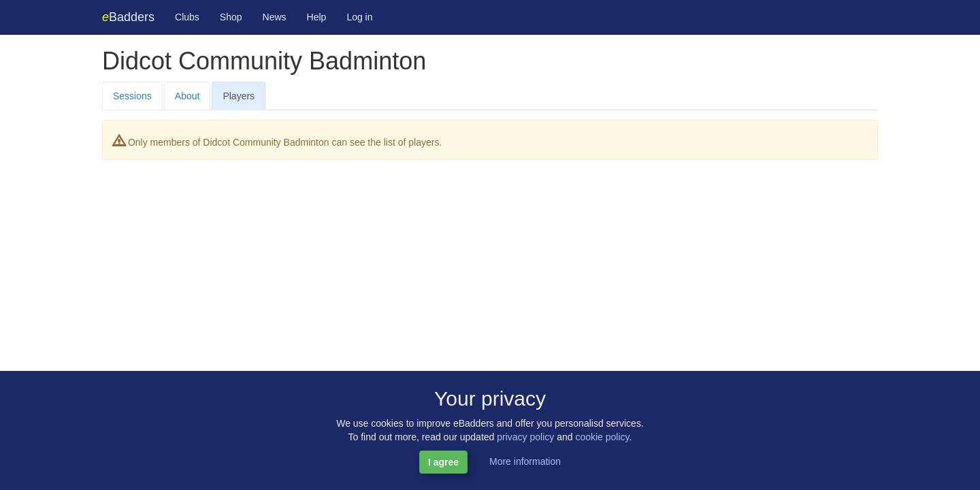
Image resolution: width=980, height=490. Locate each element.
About (187, 96)
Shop (231, 17)
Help (317, 17)
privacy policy (525, 437)
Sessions (132, 96)
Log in (359, 17)
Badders (128, 17)
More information (525, 461)
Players (239, 96)
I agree (443, 462)
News (275, 17)
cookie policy (602, 437)
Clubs (187, 17)
